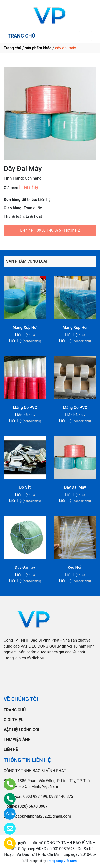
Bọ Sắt (25, 487)
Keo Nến (75, 567)
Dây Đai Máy (75, 487)
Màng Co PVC (25, 408)
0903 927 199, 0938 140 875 (48, 796)
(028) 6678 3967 (33, 806)
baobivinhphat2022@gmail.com (43, 816)
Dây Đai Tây (25, 567)
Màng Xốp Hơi (25, 327)
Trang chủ (12, 48)
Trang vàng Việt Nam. (62, 861)
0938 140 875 (49, 230)
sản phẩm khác (38, 48)
